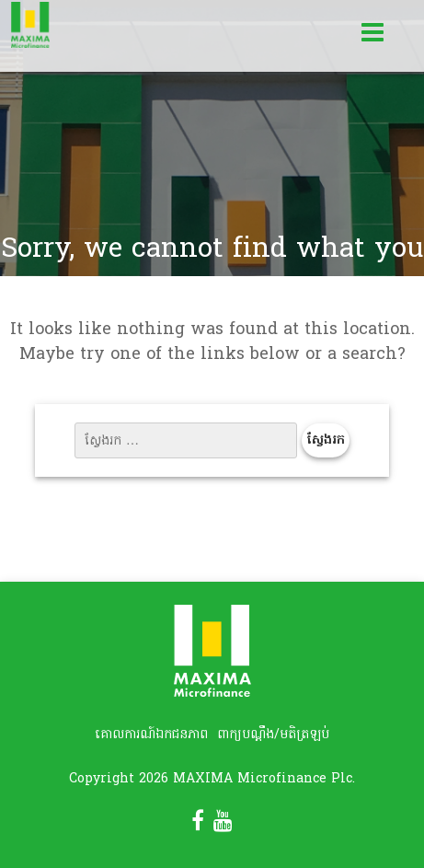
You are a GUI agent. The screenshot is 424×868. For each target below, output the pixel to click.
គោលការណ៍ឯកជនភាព (151, 735)
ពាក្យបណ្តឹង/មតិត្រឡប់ (273, 735)
